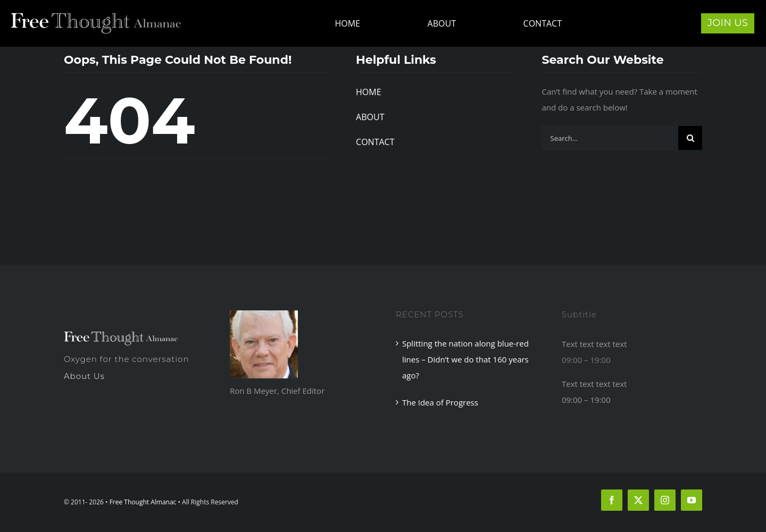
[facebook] (612, 500)
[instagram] (665, 500)
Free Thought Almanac (143, 502)
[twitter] (638, 500)
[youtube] (692, 500)
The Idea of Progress (440, 402)
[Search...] (610, 138)
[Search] (690, 138)
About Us (84, 376)
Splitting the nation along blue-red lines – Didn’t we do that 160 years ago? (465, 359)
